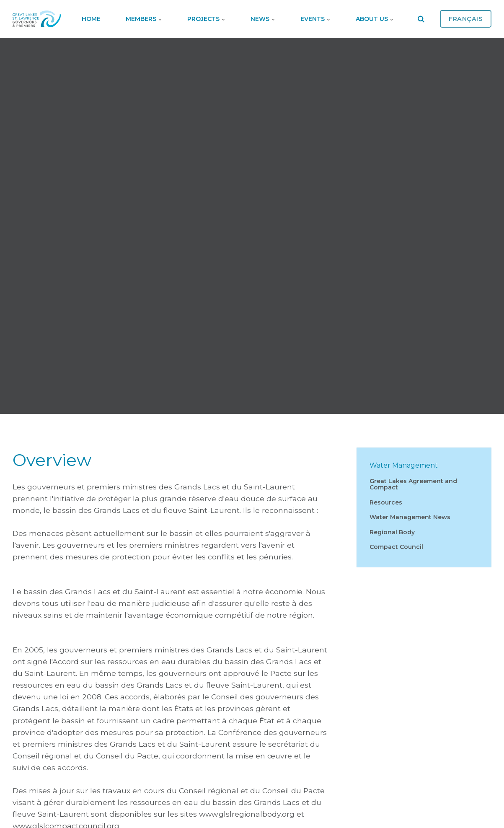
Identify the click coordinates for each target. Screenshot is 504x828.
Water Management (404, 465)
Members (144, 19)
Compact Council (396, 547)
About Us (375, 19)
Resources (386, 502)
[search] (421, 19)
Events (315, 19)
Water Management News (410, 517)
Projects (206, 19)
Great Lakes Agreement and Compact (413, 484)
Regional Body (392, 532)
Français (466, 19)
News (263, 19)
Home (91, 19)
